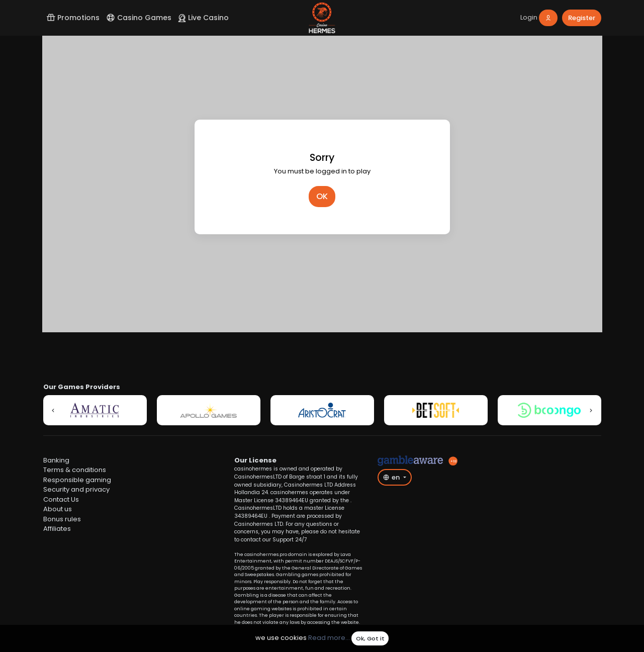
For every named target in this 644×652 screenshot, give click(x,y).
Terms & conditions (75, 470)
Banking (56, 460)
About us (58, 509)
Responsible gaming (77, 480)
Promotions (73, 18)
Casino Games (139, 18)
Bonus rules (62, 519)
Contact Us (61, 499)
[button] (53, 410)
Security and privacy (76, 489)
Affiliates (57, 529)
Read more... (329, 638)
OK (322, 196)
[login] (539, 18)
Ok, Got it (370, 638)
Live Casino (203, 18)
